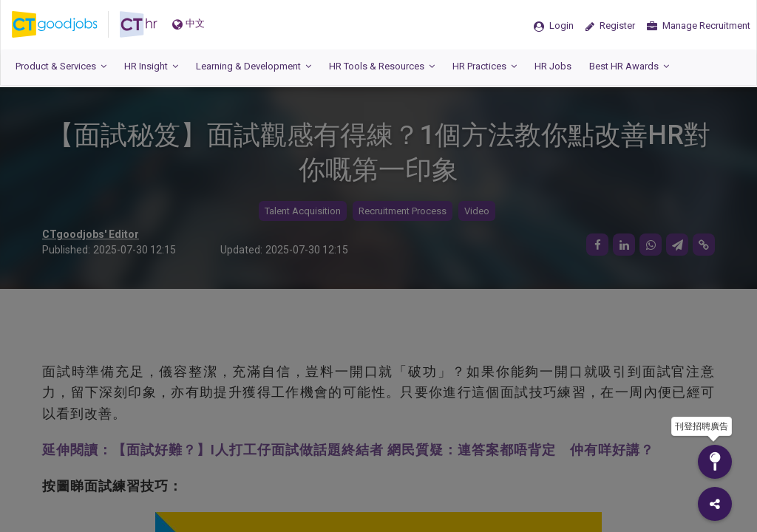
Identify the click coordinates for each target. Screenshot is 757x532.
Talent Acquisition (303, 211)
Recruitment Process (403, 211)
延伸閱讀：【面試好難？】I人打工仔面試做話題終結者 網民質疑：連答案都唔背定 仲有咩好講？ (348, 450)
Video (477, 211)
